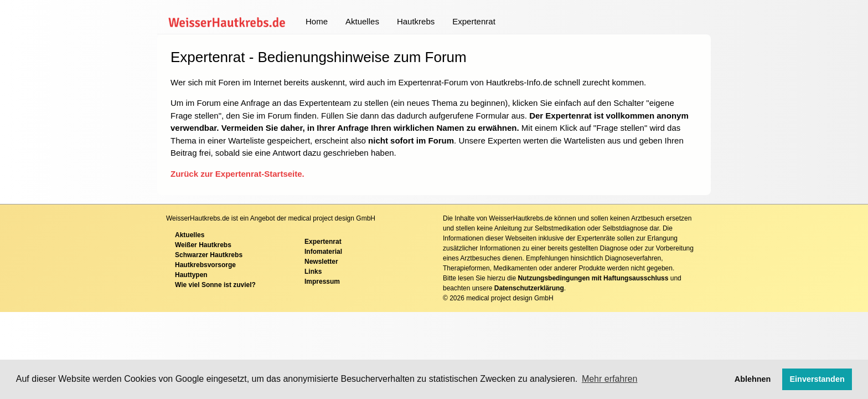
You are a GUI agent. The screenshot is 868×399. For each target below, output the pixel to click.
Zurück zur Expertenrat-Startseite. (237, 174)
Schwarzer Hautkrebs (209, 255)
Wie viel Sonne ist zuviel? (215, 285)
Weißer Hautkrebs (203, 245)
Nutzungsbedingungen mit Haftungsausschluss (593, 278)
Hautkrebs (416, 21)
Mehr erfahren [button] (610, 379)
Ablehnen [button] (753, 379)
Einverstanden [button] (817, 379)
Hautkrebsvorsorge (205, 265)
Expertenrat (474, 21)
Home (317, 21)
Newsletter (321, 262)
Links (313, 272)
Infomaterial (323, 252)
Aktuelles (362, 21)
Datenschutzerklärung (529, 288)
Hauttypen (191, 275)
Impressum (322, 282)
